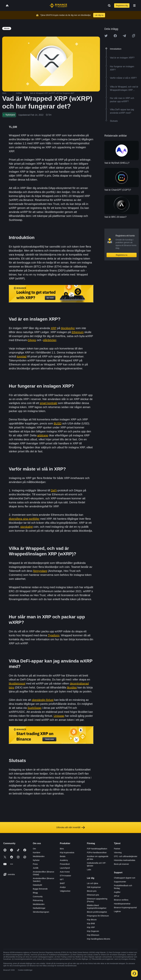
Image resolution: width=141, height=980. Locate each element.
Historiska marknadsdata (125, 860)
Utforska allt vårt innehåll (70, 827)
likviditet (72, 687)
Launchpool (65, 868)
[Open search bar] (108, 6)
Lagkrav (117, 911)
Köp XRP (91, 927)
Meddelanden (39, 856)
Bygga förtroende (40, 889)
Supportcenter (120, 882)
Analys (63, 887)
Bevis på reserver (122, 864)
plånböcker (50, 340)
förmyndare (40, 571)
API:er (117, 896)
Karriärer (36, 853)
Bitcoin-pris (92, 891)
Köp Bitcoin (92, 920)
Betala (63, 856)
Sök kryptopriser (94, 887)
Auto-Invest (65, 872)
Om (34, 849)
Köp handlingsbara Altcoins (99, 939)
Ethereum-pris (93, 895)
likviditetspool (17, 683)
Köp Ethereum (93, 935)
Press (35, 864)
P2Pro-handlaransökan (97, 853)
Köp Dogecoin (93, 931)
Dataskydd (37, 885)
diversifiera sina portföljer (24, 519)
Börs (62, 849)
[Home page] (58, 6)
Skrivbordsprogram (41, 912)
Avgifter (117, 892)
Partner (117, 849)
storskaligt (26, 527)
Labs (89, 870)
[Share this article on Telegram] (124, 36)
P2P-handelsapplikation (97, 849)
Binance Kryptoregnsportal (125, 908)
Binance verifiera (121, 900)
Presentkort (65, 864)
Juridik (36, 868)
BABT (62, 883)
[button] (134, 6)
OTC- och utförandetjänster (126, 856)
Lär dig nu (99, 15)
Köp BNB (91, 923)
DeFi (54, 490)
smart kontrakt (49, 403)
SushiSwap (34, 708)
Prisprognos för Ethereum (98, 916)
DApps (32, 340)
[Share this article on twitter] (106, 36)
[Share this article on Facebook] (115, 36)
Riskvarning (38, 900)
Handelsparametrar (122, 904)
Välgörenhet (65, 891)
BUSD (58, 423)
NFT (62, 879)
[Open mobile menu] (134, 6)
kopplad (22, 356)
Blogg (35, 893)
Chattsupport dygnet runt (125, 878)
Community (38, 897)
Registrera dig (122, 6)
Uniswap (59, 716)
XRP (53, 328)
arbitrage (43, 435)
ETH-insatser (66, 876)
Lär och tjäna (92, 883)
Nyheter (36, 860)
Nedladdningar (39, 908)
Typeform (54, 635)
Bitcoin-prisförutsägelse (97, 912)
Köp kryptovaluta (67, 853)
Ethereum (78, 332)
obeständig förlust (43, 700)
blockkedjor (68, 328)
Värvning (118, 853)
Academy (64, 860)
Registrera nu (122, 255)
